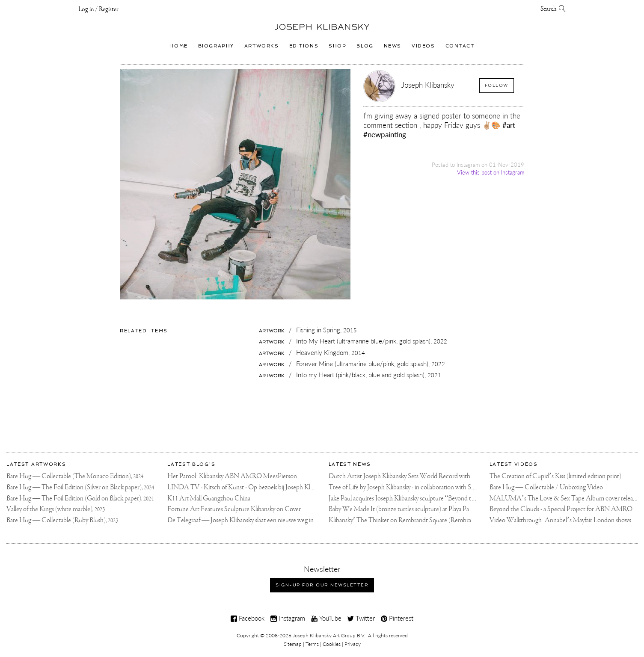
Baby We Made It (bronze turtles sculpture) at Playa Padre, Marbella (415, 509)
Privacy (353, 644)
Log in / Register (98, 9)
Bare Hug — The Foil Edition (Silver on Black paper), (80, 487)
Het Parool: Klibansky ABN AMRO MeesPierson (232, 476)
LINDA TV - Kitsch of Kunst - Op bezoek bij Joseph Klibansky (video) (258, 487)
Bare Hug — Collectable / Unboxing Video (546, 487)
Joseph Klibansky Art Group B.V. (329, 635)
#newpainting (385, 135)
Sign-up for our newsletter (322, 585)
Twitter (361, 618)
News (393, 46)
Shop (337, 46)
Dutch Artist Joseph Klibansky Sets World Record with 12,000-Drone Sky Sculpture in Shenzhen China (461, 476)
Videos (423, 46)
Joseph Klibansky (428, 85)
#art (509, 125)
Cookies (332, 644)
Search (553, 9)
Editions (304, 46)
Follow (497, 85)
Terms (312, 644)
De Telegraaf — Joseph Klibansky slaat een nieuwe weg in (240, 520)
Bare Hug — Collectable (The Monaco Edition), (75, 476)
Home (178, 46)
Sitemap (293, 644)
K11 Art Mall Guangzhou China (209, 499)
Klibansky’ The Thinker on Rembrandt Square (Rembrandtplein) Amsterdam (428, 520)
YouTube (326, 618)
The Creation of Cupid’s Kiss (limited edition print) (555, 476)
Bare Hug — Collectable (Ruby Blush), (62, 520)
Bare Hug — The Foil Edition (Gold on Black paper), (80, 499)
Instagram (288, 618)
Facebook (248, 618)
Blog (365, 46)
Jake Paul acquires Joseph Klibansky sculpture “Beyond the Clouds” (415, 499)
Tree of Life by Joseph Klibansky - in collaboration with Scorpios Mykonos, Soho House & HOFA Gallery (463, 487)
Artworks (262, 46)
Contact (460, 46)
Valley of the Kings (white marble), (56, 509)
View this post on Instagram (491, 172)
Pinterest (397, 618)
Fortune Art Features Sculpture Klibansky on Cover (234, 509)
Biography (216, 46)
